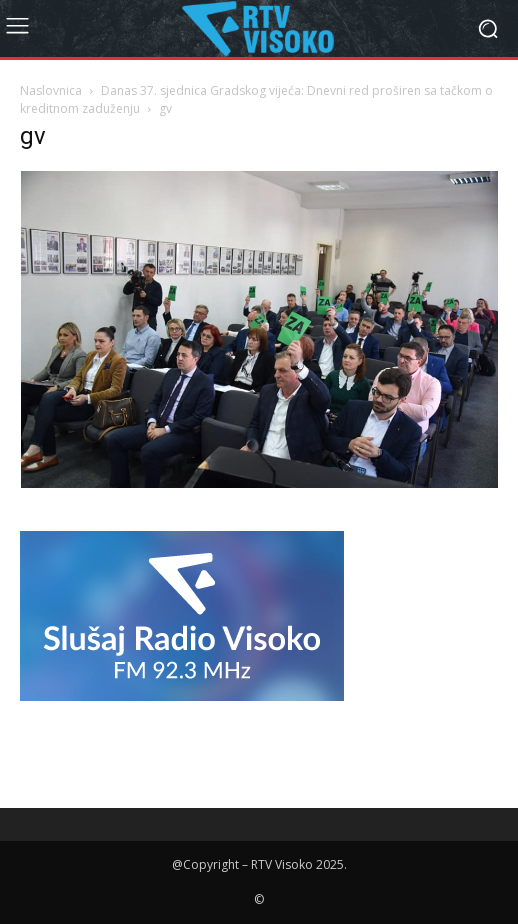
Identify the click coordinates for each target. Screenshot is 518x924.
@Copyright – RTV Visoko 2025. (259, 864)
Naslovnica (51, 90)
